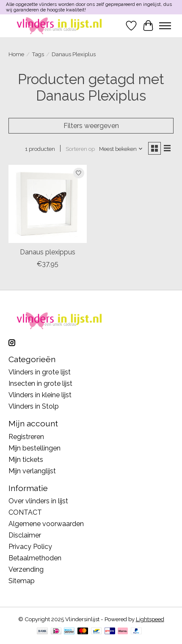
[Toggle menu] (165, 26)
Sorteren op (80, 149)
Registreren (26, 437)
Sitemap (22, 581)
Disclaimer (25, 535)
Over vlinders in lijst (38, 501)
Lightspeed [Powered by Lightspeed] (150, 619)
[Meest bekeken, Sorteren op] (121, 149)
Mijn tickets (26, 460)
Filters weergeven (91, 126)
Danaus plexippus (48, 252)
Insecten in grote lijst (40, 383)
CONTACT (25, 512)
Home (16, 54)
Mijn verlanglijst (32, 471)
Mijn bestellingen (34, 448)
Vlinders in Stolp (34, 406)
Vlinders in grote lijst (40, 372)
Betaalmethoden (35, 558)
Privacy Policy (30, 547)
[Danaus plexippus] (48, 204)
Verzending (26, 569)
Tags (38, 54)
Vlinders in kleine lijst (40, 395)
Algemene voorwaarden (46, 524)
